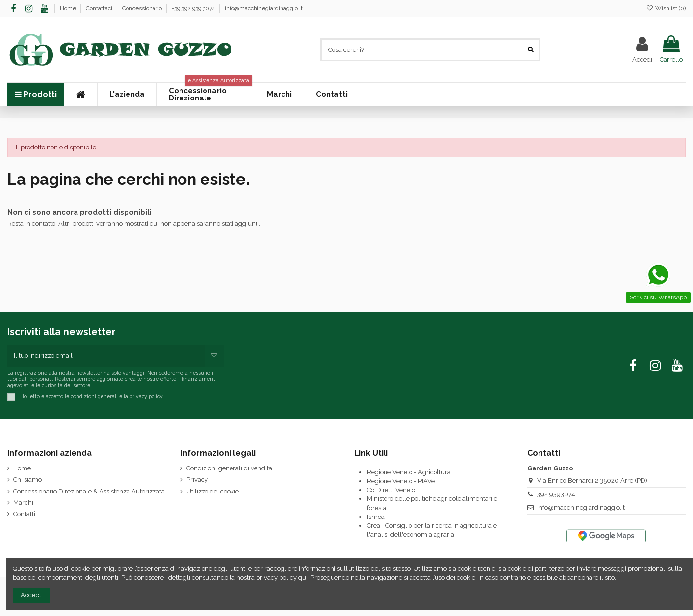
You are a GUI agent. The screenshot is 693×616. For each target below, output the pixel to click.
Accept (31, 595)
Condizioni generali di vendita (229, 468)
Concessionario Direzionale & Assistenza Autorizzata (89, 491)
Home (69, 8)
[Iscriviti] (214, 356)
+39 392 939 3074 (194, 8)
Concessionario (143, 8)
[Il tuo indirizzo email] (106, 356)
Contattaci (100, 8)
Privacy (197, 480)
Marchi (23, 503)
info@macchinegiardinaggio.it (264, 8)
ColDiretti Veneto (391, 490)
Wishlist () (666, 8)
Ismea (376, 517)
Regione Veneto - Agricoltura (409, 472)
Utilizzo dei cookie (213, 491)
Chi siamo (27, 480)
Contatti (24, 514)
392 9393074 (556, 494)
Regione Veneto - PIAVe (401, 481)
